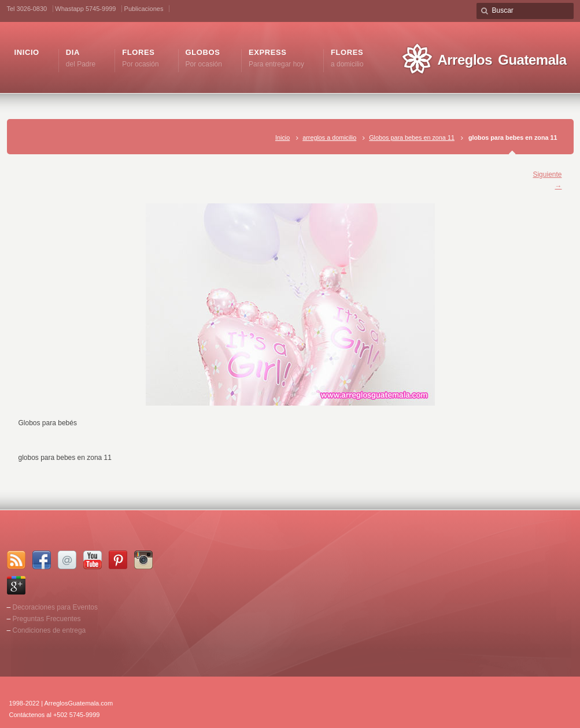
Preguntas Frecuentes (47, 619)
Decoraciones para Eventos (55, 607)
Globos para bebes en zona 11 (412, 138)
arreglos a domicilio (329, 138)
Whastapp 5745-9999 (85, 9)
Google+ (16, 585)
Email (67, 560)
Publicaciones (144, 9)
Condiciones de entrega (49, 630)
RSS (16, 560)
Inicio (282, 138)
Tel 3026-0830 (27, 9)
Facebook (42, 560)
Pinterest (118, 560)
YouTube (93, 560)
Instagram (143, 560)
